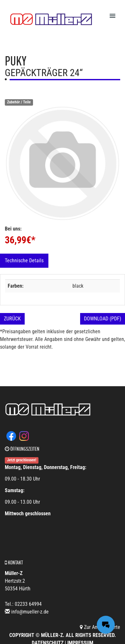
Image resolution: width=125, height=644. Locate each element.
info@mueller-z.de (30, 612)
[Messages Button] (106, 625)
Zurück (12, 319)
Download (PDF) (103, 319)
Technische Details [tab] (24, 261)
